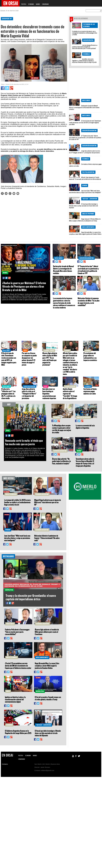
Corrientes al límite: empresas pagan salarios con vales (85, 165)
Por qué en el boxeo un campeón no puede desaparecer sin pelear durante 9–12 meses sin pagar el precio (29, 359)
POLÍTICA (24, 4)
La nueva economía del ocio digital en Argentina (85, 427)
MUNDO (38, 4)
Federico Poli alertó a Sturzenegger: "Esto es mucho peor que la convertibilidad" (17, 632)
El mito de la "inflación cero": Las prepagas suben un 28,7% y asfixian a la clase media (8, 394)
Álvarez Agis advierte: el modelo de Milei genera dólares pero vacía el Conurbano (47, 632)
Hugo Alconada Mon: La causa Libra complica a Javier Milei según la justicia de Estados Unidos (85, 233)
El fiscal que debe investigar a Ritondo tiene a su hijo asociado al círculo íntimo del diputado (83, 206)
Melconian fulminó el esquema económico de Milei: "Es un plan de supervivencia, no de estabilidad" (89, 302)
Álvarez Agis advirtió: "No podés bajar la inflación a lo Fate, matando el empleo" (61, 461)
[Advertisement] (28, 213)
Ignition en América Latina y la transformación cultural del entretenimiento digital (15, 699)
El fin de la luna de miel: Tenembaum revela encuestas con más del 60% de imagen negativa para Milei (85, 123)
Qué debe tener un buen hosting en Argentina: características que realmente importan (49, 394)
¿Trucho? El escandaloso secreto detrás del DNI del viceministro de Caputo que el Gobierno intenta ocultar (18, 666)
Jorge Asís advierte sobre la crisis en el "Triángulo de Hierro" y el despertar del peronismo (85, 152)
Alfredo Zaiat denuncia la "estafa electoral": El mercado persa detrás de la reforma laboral (85, 178)
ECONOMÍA (31, 4)
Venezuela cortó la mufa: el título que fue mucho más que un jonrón (24, 442)
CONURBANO (45, 4)
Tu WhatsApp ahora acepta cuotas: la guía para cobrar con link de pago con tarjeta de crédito (62, 429)
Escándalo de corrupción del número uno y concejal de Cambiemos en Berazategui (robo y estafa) (85, 33)
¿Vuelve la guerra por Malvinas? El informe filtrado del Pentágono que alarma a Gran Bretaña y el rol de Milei (24, 286)
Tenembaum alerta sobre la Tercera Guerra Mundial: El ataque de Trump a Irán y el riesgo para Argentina (85, 462)
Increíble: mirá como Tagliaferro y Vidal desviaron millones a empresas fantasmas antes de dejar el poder (84, 61)
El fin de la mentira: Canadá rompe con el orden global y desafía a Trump (48, 698)
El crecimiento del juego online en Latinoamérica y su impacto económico (90, 357)
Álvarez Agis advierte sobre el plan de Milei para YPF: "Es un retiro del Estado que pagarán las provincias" (50, 359)
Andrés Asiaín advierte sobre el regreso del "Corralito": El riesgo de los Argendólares (70, 394)
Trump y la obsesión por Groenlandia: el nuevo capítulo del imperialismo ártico (31, 597)
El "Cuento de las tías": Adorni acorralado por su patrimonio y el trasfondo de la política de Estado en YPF (85, 138)
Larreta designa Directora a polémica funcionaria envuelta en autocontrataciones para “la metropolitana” (85, 47)
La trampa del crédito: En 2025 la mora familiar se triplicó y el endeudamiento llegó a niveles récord (17, 502)
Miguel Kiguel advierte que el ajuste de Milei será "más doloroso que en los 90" (48, 502)
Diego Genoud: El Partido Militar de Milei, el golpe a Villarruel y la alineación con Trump (85, 220)
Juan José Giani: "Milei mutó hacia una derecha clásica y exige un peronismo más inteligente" (85, 192)
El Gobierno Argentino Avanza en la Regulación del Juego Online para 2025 (18, 732)
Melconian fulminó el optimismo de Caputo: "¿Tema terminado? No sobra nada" (47, 538)
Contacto (5, 764)
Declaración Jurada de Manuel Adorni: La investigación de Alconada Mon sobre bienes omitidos (84, 107)
